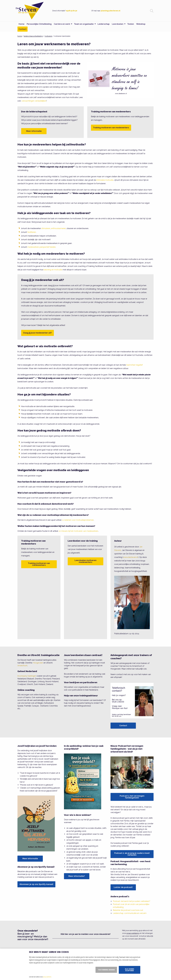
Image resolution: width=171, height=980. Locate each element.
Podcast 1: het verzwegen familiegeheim (132, 797)
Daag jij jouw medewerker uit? (38, 333)
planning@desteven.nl (111, 11)
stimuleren (46, 228)
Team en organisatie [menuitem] (84, 24)
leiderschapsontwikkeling (33, 36)
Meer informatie (34, 131)
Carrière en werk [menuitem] (62, 24)
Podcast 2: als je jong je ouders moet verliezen (132, 854)
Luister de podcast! (123, 887)
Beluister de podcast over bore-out (128, 910)
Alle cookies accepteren (130, 970)
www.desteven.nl (131, 557)
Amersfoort (22, 666)
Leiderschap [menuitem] (104, 24)
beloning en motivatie (53, 270)
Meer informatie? (77, 876)
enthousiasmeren (58, 228)
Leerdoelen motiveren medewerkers (85, 561)
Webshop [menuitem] (141, 24)
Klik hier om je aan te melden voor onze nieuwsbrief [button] (86, 934)
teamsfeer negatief (135, 365)
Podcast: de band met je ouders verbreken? (132, 901)
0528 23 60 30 (72, 11)
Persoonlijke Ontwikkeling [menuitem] (39, 24)
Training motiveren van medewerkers (111, 128)
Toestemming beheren (106, 970)
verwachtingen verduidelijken (34, 101)
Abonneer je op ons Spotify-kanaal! (36, 884)
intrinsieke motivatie (105, 180)
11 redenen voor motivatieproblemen (78, 520)
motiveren (48, 36)
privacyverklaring (133, 933)
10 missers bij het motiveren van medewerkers (78, 531)
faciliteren (32, 232)
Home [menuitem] (22, 24)
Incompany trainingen (27, 676)
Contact (123, 726)
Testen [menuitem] (131, 24)
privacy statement (47, 977)
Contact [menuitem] (23, 29)
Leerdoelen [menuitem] (118, 24)
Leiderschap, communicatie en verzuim (130, 913)
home (20, 36)
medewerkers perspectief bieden (42, 247)
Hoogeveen (38, 663)
